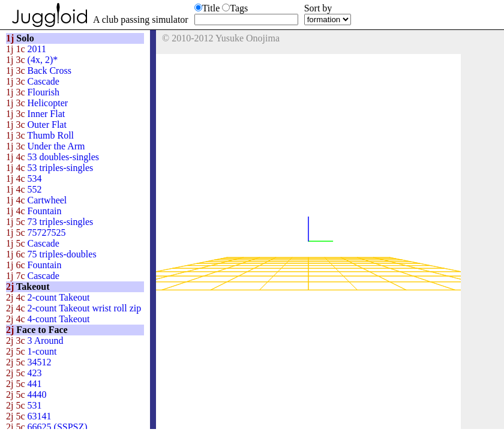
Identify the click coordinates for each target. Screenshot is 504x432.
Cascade (33, 81)
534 (24, 178)
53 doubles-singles (52, 157)
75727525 (36, 232)
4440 (26, 394)
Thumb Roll (40, 135)
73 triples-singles (49, 222)
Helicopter (37, 103)
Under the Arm (46, 146)
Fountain (34, 211)
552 (24, 189)
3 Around (35, 340)
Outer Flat (36, 124)
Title (211, 8)
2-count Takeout (48, 297)
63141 (29, 416)
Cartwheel (36, 200)
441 (24, 384)
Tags (239, 8)
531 (24, 405)
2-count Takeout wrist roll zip (73, 308)
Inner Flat (35, 114)
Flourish (33, 92)
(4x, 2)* (32, 60)
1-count (31, 351)
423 (24, 373)
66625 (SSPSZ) (47, 427)
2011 (26, 49)
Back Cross (39, 70)
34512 (29, 362)
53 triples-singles (49, 168)
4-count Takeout (48, 319)
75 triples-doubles (51, 254)
